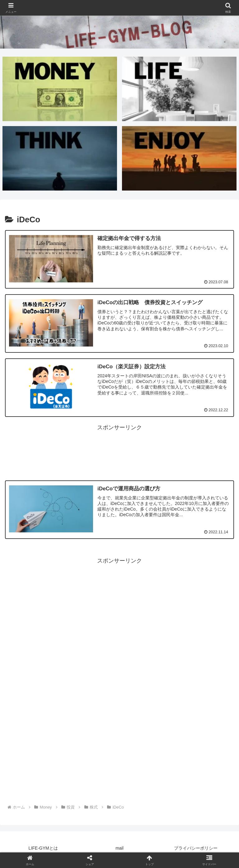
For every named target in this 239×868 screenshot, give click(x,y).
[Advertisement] (119, 447)
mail (119, 848)
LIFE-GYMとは (43, 848)
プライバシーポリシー (196, 848)
